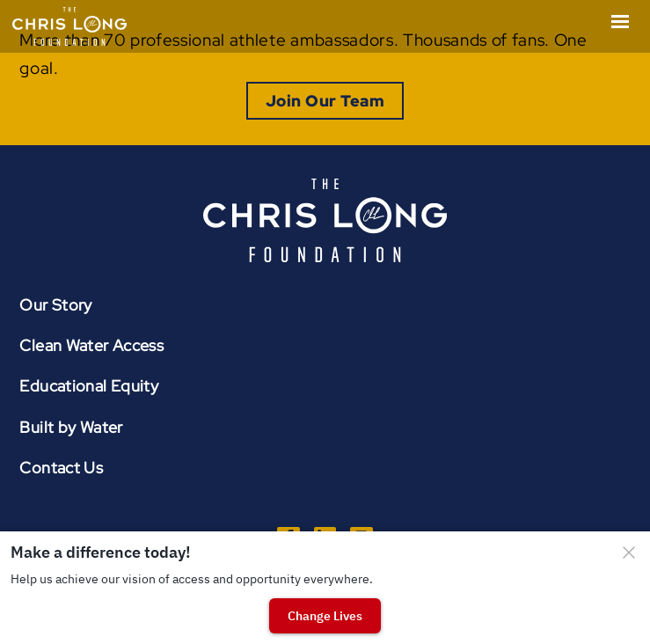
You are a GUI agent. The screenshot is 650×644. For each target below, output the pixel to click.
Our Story (55, 305)
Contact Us (61, 468)
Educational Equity (89, 386)
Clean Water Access (91, 345)
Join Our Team (325, 101)
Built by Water (71, 427)
